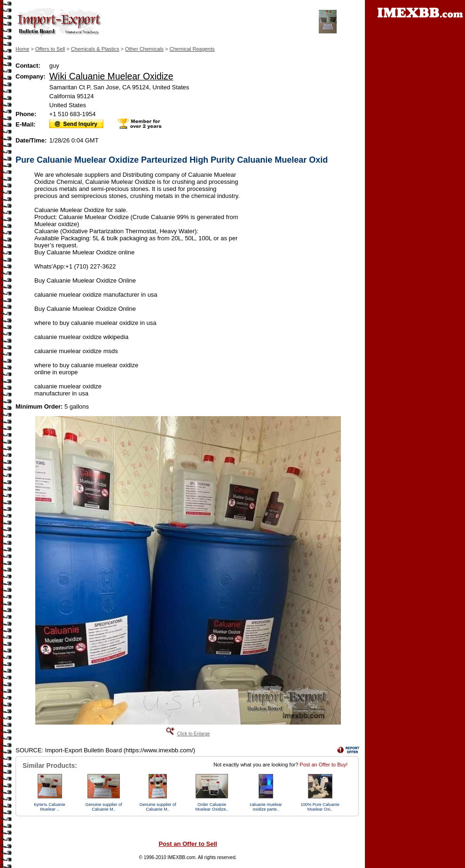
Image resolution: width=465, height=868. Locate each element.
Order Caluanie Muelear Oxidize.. (212, 807)
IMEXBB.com (181, 857)
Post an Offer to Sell (188, 844)
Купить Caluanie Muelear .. (49, 807)
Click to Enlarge (193, 734)
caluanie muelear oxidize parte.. (266, 807)
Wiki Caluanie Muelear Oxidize (111, 76)
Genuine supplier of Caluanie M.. (103, 807)
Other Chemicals (144, 49)
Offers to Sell (50, 49)
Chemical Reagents (192, 49)
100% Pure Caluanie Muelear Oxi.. (320, 807)
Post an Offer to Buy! (323, 765)
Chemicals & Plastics (95, 49)
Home (22, 49)
